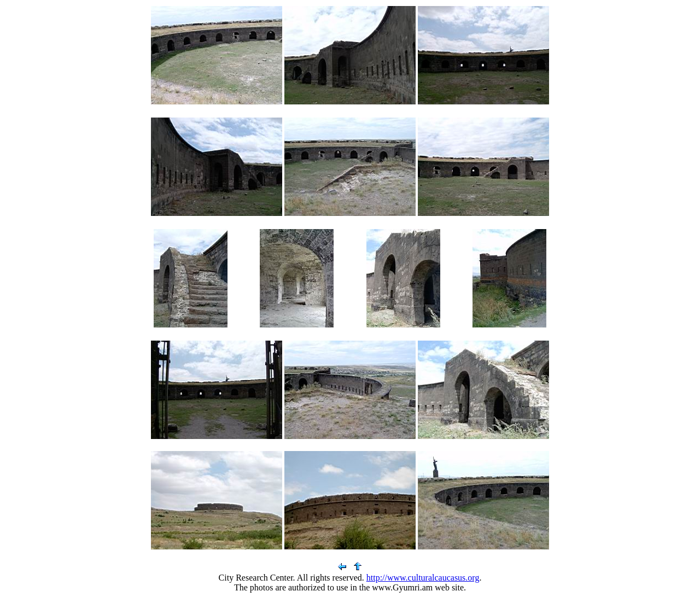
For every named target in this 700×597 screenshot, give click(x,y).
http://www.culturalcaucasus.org (423, 578)
